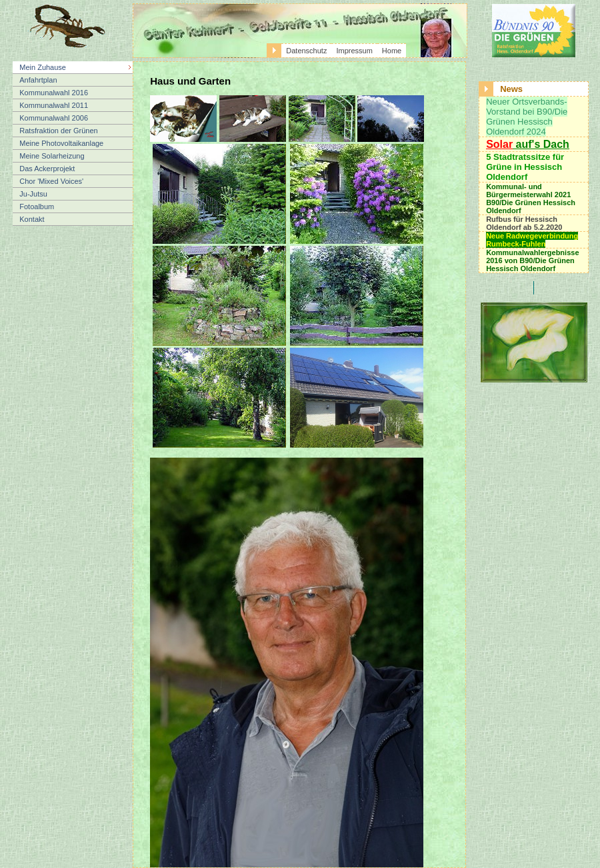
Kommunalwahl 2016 (54, 93)
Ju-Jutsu (33, 194)
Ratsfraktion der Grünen (58, 131)
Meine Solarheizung (52, 156)
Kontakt (32, 219)
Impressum (354, 51)
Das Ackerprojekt (47, 169)
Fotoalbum (37, 207)
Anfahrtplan (38, 80)
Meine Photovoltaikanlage (61, 143)
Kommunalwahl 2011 (54, 105)
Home (392, 51)
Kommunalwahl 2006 (54, 118)
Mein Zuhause (43, 67)
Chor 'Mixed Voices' (51, 181)
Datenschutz (306, 51)
